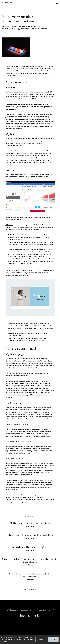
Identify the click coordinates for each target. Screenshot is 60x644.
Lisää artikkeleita (30, 590)
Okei (53, 639)
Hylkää (41, 639)
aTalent (36, 271)
